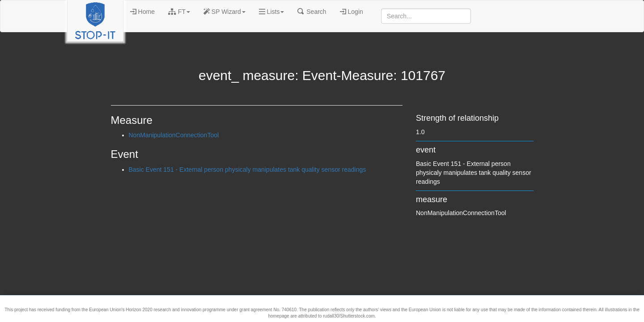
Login (352, 12)
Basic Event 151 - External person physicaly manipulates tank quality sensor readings (248, 169)
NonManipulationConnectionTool (174, 135)
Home (142, 12)
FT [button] (179, 12)
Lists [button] (272, 12)
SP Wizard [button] (225, 12)
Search (312, 12)
